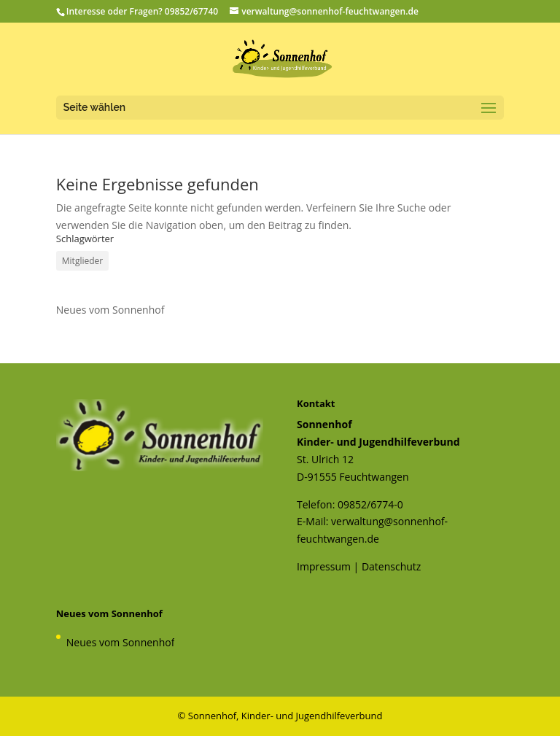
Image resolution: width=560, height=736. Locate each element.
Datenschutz (391, 566)
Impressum (324, 566)
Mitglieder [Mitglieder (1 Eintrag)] (82, 261)
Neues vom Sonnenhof (110, 310)
